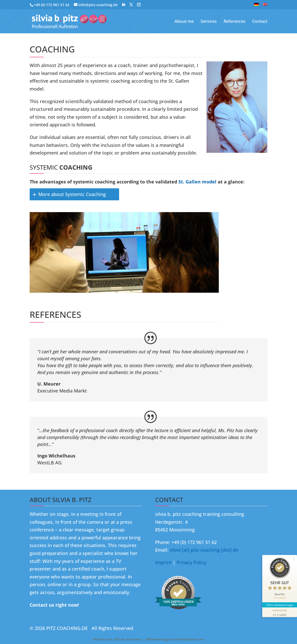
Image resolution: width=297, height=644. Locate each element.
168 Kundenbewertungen (280, 605)
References (235, 22)
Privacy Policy (191, 562)
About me (184, 22)
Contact (260, 22)
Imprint (163, 562)
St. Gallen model (197, 182)
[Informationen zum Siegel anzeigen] (280, 612)
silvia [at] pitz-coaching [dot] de (204, 550)
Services (209, 22)
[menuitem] (256, 6)
